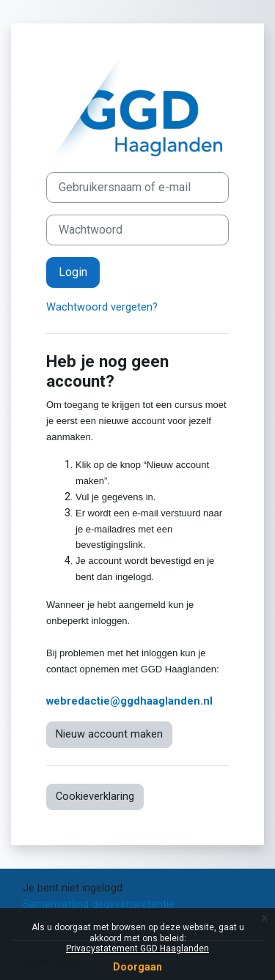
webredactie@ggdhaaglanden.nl (129, 701)
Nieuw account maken (109, 734)
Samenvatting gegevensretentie (99, 904)
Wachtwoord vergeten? (102, 307)
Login (73, 272)
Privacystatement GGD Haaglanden (137, 949)
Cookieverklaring (95, 796)
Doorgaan (137, 967)
